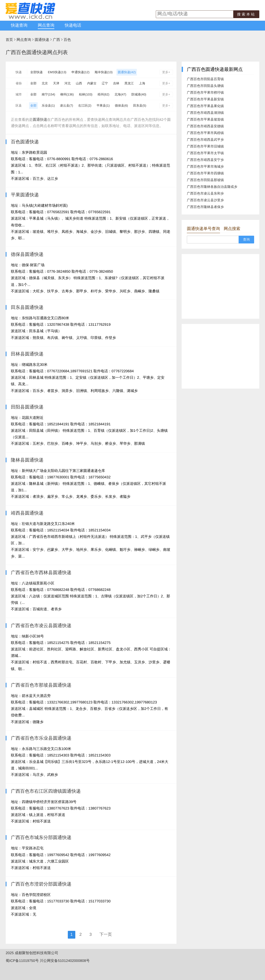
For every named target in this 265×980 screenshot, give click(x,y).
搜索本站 (246, 14)
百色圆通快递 (25, 142)
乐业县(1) (48, 106)
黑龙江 (129, 83)
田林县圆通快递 (27, 354)
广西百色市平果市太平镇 (205, 153)
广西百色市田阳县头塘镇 (205, 86)
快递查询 (19, 25)
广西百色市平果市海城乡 (205, 166)
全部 (33, 83)
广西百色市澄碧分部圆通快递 (41, 884)
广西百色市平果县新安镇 (205, 99)
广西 (56, 40)
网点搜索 (232, 229)
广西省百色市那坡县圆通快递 (41, 685)
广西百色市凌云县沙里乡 (205, 200)
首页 (9, 40)
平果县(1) (103, 106)
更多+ (166, 72)
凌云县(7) (67, 106)
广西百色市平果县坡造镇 (205, 119)
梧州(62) (103, 94)
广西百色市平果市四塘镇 (205, 173)
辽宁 (105, 83)
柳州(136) (67, 94)
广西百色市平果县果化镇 (205, 106)
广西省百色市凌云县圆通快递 (41, 626)
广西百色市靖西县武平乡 (205, 140)
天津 (56, 83)
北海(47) (120, 94)
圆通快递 (42, 40)
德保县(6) (122, 106)
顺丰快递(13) (104, 72)
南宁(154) (48, 94)
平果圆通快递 (25, 195)
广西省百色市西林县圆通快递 (41, 573)
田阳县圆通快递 (27, 407)
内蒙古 (92, 83)
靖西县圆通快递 (27, 513)
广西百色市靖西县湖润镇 (205, 113)
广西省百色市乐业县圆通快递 (41, 738)
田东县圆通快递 (27, 307)
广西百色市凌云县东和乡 (205, 193)
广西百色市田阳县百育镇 (205, 79)
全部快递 (36, 72)
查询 (246, 239)
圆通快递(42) (127, 72)
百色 (67, 40)
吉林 (116, 83)
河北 (68, 83)
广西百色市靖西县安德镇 (205, 126)
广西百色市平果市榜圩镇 (205, 92)
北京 (45, 83)
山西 (79, 83)
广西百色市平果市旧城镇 (205, 146)
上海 (142, 83)
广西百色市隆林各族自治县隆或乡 (212, 187)
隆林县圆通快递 (27, 460)
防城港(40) (139, 94)
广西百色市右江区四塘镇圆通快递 (46, 791)
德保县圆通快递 (27, 254)
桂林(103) (86, 94)
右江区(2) (85, 106)
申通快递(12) (80, 72)
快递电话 (73, 25)
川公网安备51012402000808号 (65, 961)
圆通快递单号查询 (203, 229)
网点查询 (46, 25)
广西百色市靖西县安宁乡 (205, 160)
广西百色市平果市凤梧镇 (205, 133)
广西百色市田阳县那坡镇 (205, 180)
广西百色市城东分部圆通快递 (41, 837)
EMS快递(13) (57, 72)
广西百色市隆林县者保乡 (205, 207)
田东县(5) (140, 106)
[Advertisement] (220, 286)
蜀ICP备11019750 (20, 961)
